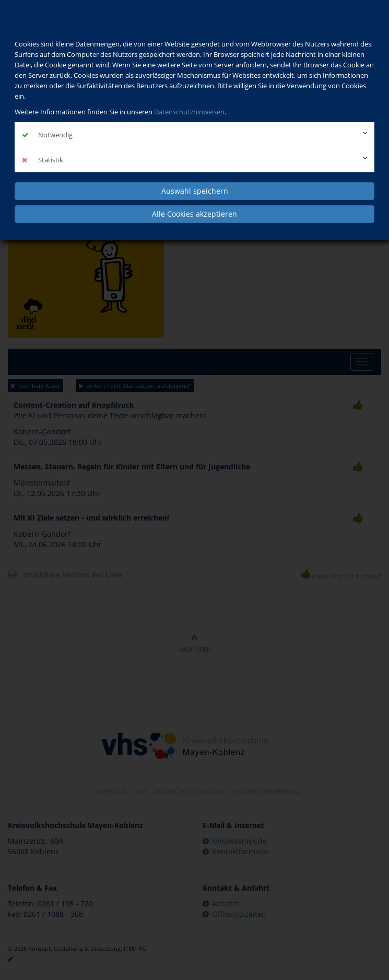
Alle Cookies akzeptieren (195, 214)
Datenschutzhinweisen (189, 112)
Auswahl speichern (195, 191)
